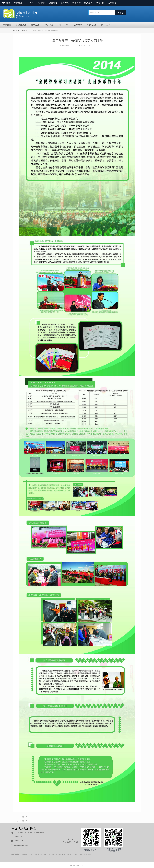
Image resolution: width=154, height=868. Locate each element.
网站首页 (25, 31)
